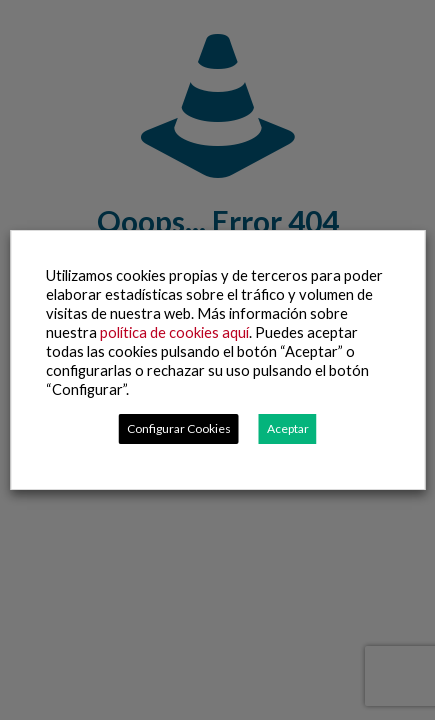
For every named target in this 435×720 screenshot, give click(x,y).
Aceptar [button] (288, 428)
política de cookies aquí (174, 332)
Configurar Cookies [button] (179, 428)
